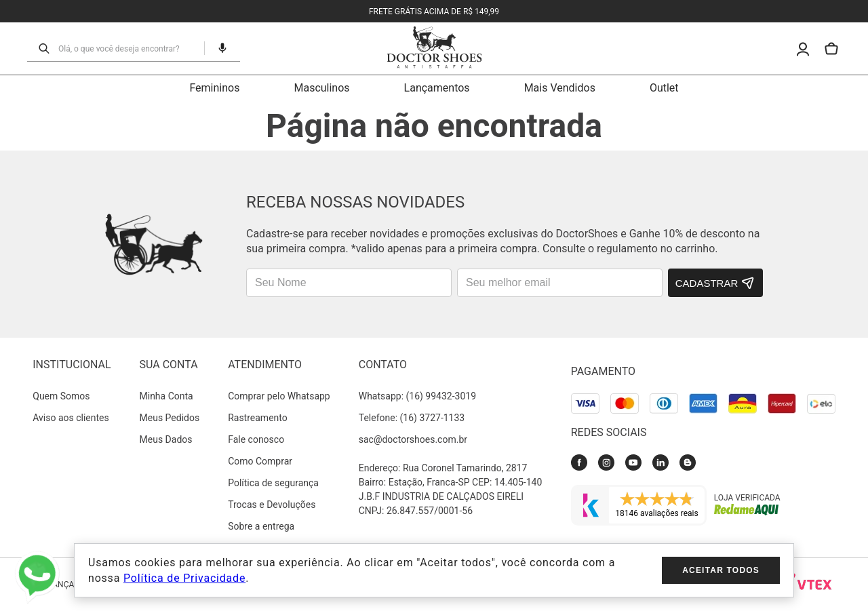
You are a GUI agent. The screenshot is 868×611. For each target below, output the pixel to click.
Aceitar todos (721, 570)
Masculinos (321, 88)
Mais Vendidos (560, 88)
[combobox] (127, 48)
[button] (217, 48)
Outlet (664, 88)
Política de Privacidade (184, 578)
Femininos (214, 88)
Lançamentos (437, 88)
